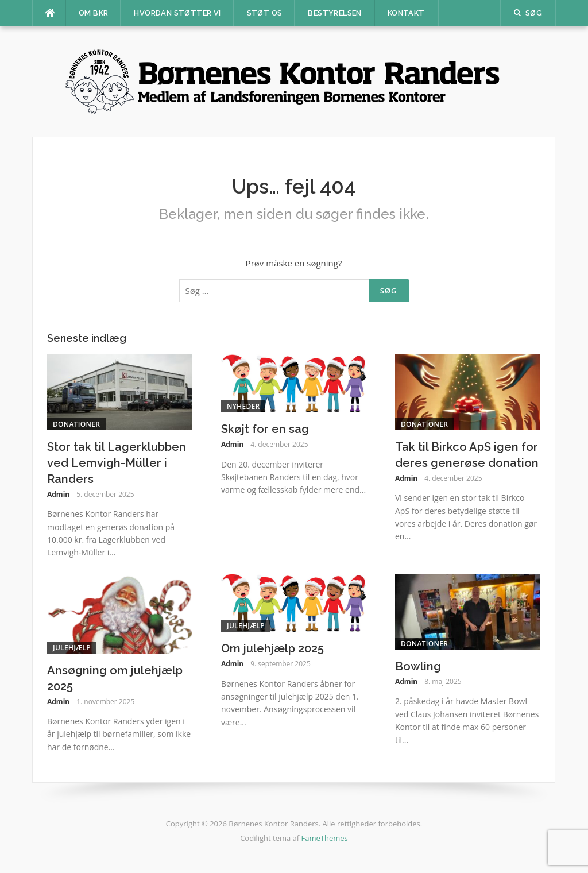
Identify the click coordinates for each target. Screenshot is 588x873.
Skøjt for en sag (265, 429)
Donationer (76, 424)
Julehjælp (72, 648)
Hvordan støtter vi (177, 13)
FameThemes (325, 838)
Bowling (418, 666)
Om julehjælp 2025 (272, 648)
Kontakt (406, 13)
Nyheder (243, 406)
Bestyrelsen (334, 13)
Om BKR (93, 13)
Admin (58, 494)
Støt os (265, 13)
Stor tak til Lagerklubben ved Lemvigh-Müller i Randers (117, 463)
